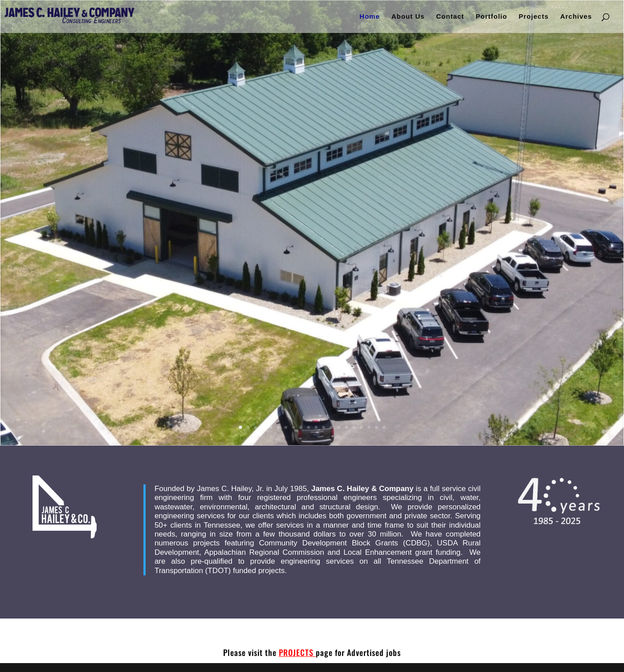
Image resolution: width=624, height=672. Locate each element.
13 (331, 425)
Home (370, 17)
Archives (576, 17)
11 (316, 425)
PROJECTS (297, 652)
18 (368, 425)
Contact (450, 17)
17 (361, 425)
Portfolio (491, 17)
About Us (408, 17)
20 (383, 425)
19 (376, 425)
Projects (534, 17)
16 (353, 425)
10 (308, 425)
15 (346, 425)
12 (323, 425)
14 (338, 425)
